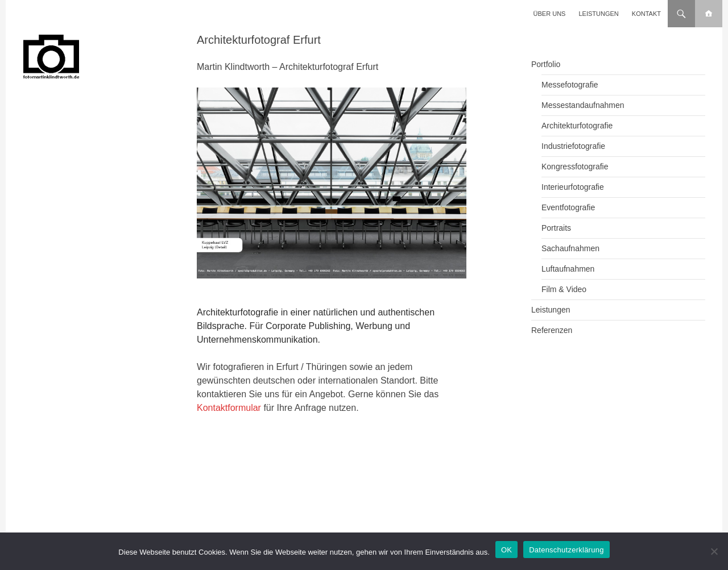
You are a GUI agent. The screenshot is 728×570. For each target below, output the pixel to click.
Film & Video (564, 289)
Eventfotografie (568, 207)
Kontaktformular (229, 408)
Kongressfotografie (575, 167)
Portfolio (546, 64)
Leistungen (599, 14)
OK (506, 550)
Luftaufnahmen (568, 269)
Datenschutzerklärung (566, 550)
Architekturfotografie (577, 126)
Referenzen (552, 330)
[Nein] (714, 551)
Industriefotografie (573, 146)
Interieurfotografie (573, 187)
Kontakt (646, 14)
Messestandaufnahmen (583, 105)
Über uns (550, 14)
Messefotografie (570, 85)
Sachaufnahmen (570, 248)
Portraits (556, 228)
